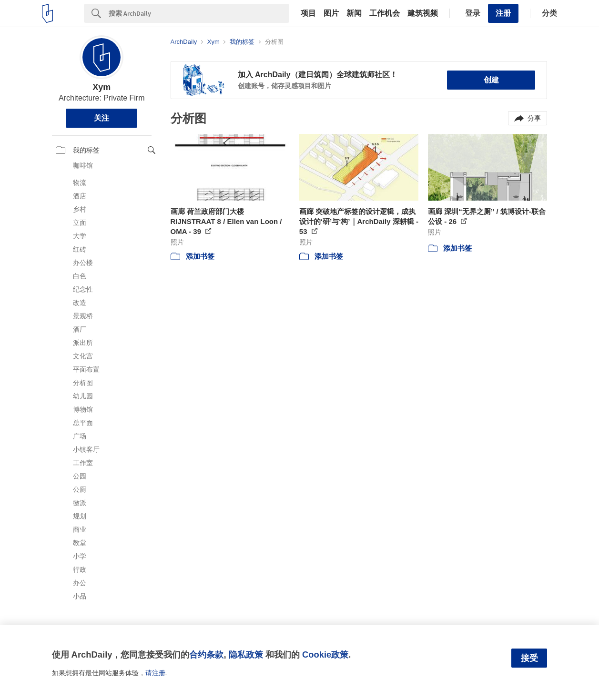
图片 (331, 13)
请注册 (155, 673)
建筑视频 (423, 13)
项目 (308, 13)
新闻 (354, 13)
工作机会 (385, 13)
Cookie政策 (325, 654)
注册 (503, 13)
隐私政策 (246, 654)
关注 (102, 118)
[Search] (199, 13)
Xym (102, 87)
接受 (529, 658)
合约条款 (206, 654)
